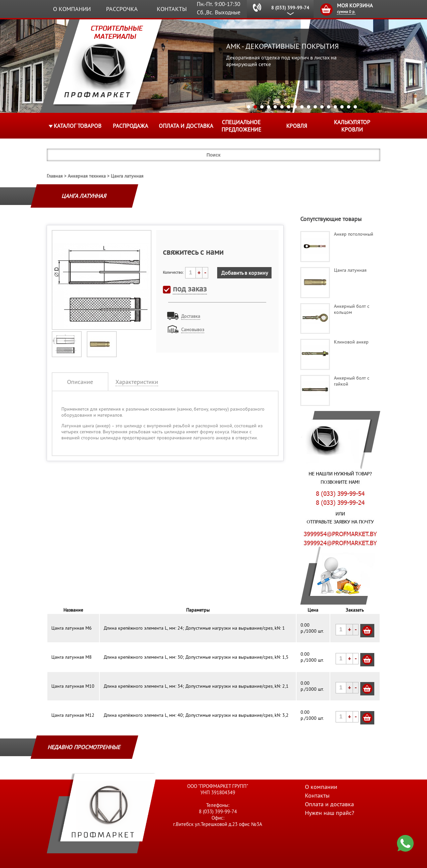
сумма (346, 12)
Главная (55, 176)
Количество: (173, 272)
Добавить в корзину (245, 273)
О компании (72, 9)
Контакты (172, 9)
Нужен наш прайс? (330, 813)
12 (322, 107)
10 (309, 107)
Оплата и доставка (186, 126)
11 (315, 107)
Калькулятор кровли (352, 126)
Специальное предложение (241, 126)
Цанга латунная (127, 176)
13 (329, 107)
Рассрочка (122, 9)
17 (355, 107)
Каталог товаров (78, 126)
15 (342, 107)
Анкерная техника (87, 176)
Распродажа (130, 126)
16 (349, 107)
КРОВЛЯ (297, 126)
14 (335, 107)
